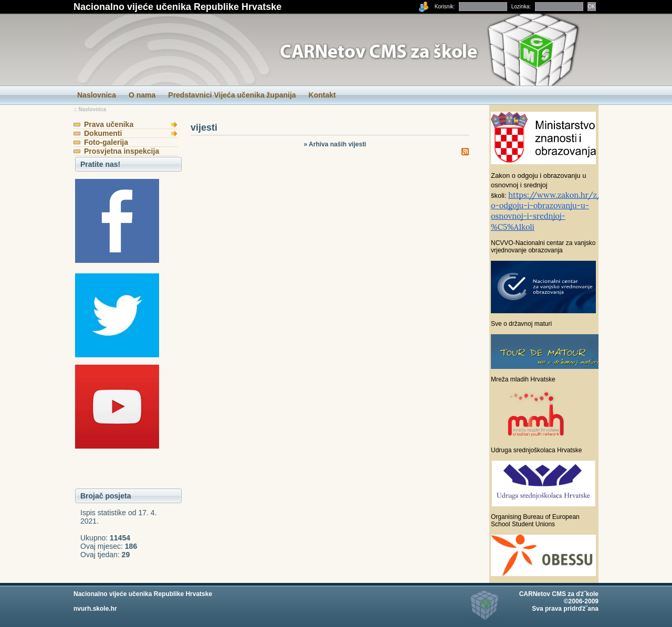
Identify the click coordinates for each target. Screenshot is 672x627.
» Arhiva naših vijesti (335, 144)
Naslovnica (92, 109)
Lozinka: (521, 7)
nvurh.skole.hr (95, 609)
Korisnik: (445, 7)
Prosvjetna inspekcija (122, 151)
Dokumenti (103, 133)
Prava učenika (109, 124)
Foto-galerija (106, 142)
